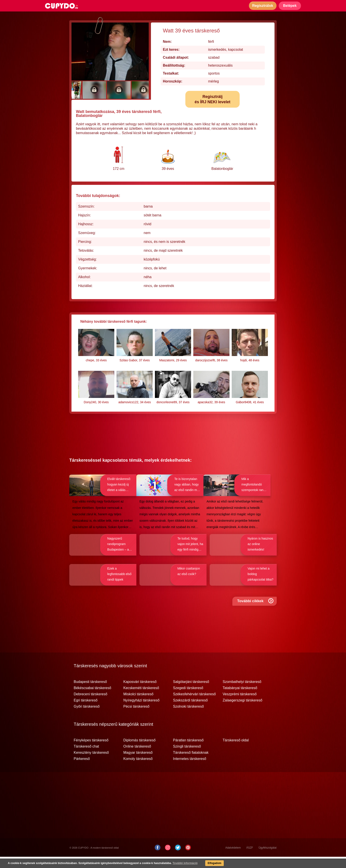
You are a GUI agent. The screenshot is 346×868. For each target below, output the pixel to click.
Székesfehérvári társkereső (194, 705)
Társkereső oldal (236, 752)
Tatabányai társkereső (240, 699)
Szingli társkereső (187, 758)
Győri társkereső (87, 718)
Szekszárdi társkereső (190, 712)
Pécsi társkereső (136, 718)
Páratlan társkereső (188, 752)
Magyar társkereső (138, 764)
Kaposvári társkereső (140, 693)
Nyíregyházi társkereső (141, 712)
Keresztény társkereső (91, 764)
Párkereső (82, 770)
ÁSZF (250, 859)
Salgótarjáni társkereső (191, 693)
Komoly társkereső (138, 770)
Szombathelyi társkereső (242, 693)
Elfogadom (210, 864)
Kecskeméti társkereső (141, 699)
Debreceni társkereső (90, 705)
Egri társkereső (86, 712)
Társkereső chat (86, 758)
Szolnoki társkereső (188, 718)
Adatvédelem (233, 859)
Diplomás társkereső (139, 752)
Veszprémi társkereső (240, 705)
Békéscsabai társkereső (92, 699)
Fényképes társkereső (91, 752)
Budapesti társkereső (90, 693)
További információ (180, 864)
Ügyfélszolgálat (268, 859)
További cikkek (256, 615)
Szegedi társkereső (188, 699)
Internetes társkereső (190, 770)
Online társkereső (137, 758)
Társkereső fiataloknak (191, 764)
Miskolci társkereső (138, 705)
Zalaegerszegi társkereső (243, 712)
